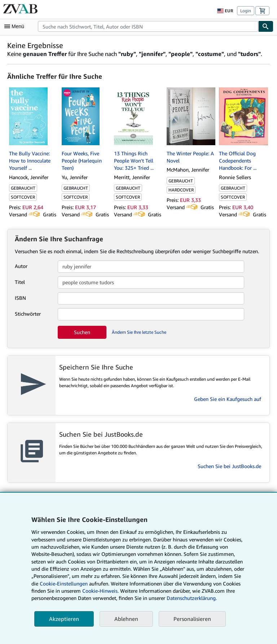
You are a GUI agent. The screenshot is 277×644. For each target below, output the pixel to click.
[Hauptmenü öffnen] (16, 26)
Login (246, 11)
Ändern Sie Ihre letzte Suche (139, 332)
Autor (21, 266)
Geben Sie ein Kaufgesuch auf (228, 399)
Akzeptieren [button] (64, 619)
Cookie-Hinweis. (100, 591)
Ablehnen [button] (126, 619)
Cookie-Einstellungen (64, 584)
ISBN (20, 298)
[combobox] (148, 26)
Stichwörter (28, 314)
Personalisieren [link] (192, 619)
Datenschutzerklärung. (192, 598)
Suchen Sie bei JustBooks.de (229, 466)
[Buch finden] (266, 26)
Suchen (82, 332)
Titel (20, 282)
